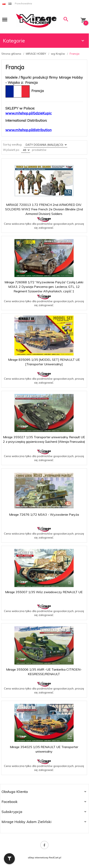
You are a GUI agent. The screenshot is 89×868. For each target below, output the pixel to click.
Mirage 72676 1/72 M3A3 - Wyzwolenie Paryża (44, 515)
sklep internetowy (38, 857)
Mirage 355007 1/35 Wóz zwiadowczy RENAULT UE (44, 592)
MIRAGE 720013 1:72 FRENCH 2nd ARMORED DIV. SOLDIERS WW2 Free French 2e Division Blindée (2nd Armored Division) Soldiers (44, 209)
